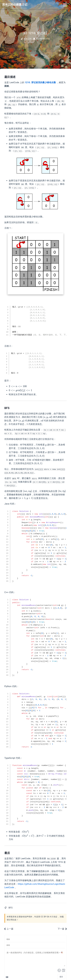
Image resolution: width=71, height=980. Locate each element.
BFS (11, 908)
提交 (61, 977)
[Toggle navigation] (65, 5)
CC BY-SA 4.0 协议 (49, 917)
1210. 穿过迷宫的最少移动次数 (40, 82)
